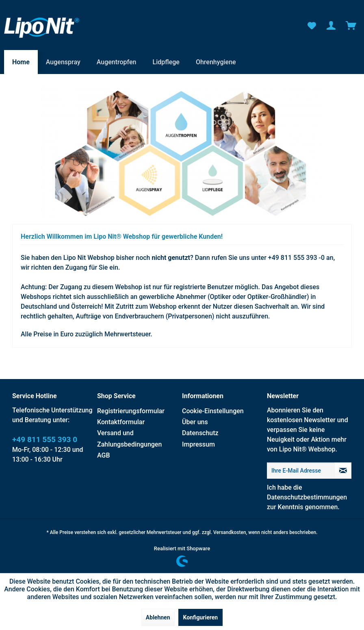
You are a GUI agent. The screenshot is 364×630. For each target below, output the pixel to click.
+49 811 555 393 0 (45, 439)
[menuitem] (311, 26)
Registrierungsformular (131, 411)
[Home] (21, 62)
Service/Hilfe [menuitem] (328, 7)
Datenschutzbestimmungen (307, 497)
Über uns (195, 422)
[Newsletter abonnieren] (343, 471)
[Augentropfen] (117, 62)
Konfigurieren (201, 617)
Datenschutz (200, 433)
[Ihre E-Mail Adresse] (301, 471)
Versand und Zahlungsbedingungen (129, 438)
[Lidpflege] (166, 62)
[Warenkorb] (351, 26)
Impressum (198, 444)
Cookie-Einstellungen (213, 411)
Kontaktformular (121, 422)
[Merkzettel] (311, 26)
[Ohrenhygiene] (216, 62)
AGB (104, 455)
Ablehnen (158, 617)
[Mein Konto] (331, 26)
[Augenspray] (63, 62)
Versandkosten (230, 532)
